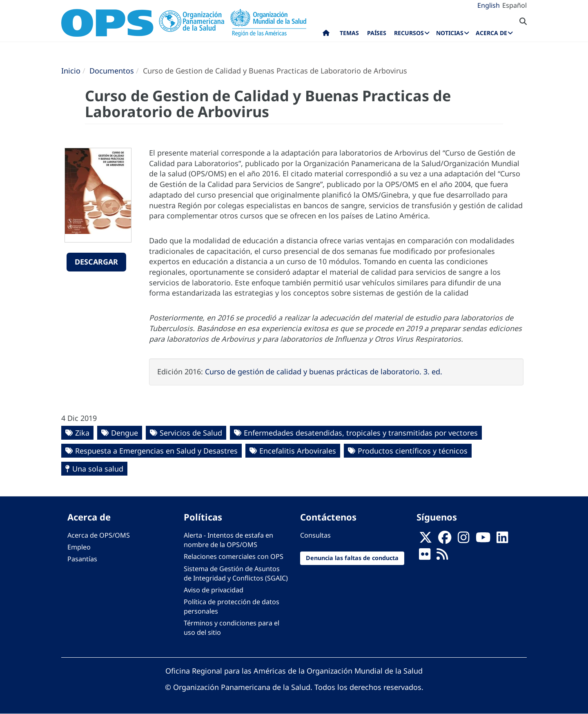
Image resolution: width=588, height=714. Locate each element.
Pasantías (82, 559)
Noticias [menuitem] (450, 33)
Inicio (71, 71)
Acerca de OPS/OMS (99, 535)
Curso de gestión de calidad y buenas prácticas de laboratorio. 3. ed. (324, 371)
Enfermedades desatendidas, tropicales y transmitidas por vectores (361, 433)
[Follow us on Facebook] (445, 540)
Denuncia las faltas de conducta (352, 558)
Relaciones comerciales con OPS (234, 556)
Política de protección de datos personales (232, 606)
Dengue (125, 433)
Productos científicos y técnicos (413, 451)
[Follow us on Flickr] (425, 557)
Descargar (96, 262)
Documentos (112, 71)
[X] (425, 540)
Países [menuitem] (377, 33)
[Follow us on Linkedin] (502, 540)
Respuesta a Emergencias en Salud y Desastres (156, 451)
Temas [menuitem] (349, 33)
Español (514, 5)
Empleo (79, 547)
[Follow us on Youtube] (483, 540)
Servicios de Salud (191, 433)
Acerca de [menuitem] (491, 33)
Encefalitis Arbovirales (298, 451)
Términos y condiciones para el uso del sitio (232, 628)
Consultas (315, 535)
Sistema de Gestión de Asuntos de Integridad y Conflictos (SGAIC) (236, 573)
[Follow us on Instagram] (463, 540)
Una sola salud (98, 469)
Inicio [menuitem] (326, 35)
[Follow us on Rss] (442, 557)
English (489, 5)
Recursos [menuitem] (409, 33)
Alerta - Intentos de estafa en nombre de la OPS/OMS (228, 540)
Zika (82, 433)
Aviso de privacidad (214, 590)
